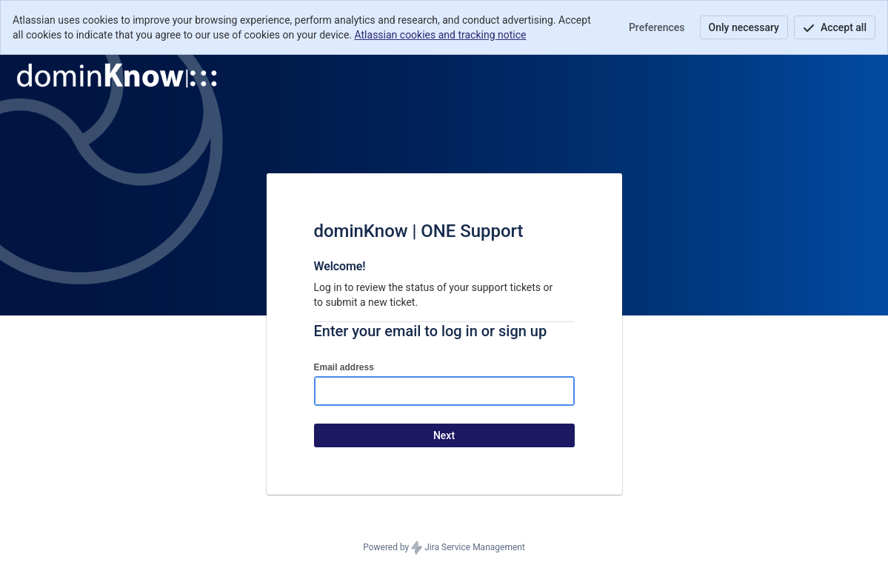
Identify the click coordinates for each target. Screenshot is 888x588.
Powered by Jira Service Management (444, 548)
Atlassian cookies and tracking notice (441, 35)
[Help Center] (117, 76)
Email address (344, 367)
